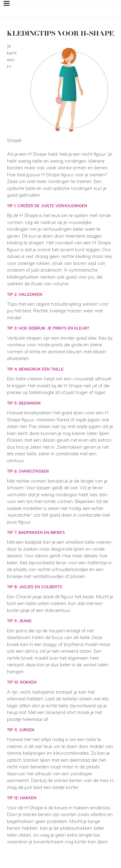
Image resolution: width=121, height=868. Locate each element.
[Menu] (7, 3)
